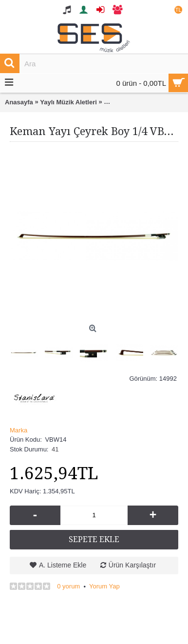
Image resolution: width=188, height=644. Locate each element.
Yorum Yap (104, 586)
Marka (19, 430)
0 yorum (68, 586)
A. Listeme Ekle (63, 565)
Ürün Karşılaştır (132, 565)
